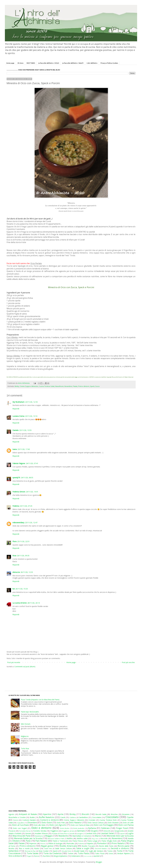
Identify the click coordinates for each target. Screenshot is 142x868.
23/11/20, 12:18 (31, 402)
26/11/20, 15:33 (22, 589)
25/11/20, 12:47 (31, 523)
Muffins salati (82, 838)
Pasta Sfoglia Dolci (109, 841)
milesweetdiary (18, 523)
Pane (28, 841)
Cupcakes (21, 823)
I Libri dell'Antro (92, 63)
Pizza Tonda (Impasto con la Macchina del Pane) (40, 700)
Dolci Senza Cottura (96, 823)
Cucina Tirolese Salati (47, 386)
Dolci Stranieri (113, 823)
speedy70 (16, 478)
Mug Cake (95, 839)
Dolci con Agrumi (58, 825)
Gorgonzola (119, 831)
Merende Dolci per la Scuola (120, 836)
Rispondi (16, 409)
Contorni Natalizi (29, 820)
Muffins (70, 838)
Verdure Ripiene (123, 853)
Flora (14, 541)
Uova (111, 853)
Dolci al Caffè (128, 823)
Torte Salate (33, 853)
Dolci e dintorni (41, 828)
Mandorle (63, 836)
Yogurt (29, 856)
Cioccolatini (97, 817)
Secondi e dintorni (120, 848)
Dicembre (32, 822)
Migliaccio (25, 736)
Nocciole (104, 838)
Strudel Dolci (67, 851)
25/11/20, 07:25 (26, 506)
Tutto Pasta (83, 853)
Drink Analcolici (79, 828)
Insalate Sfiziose (41, 833)
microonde (88, 856)
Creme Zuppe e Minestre (29, 386)
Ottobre (16, 841)
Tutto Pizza (100, 853)
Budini (32, 817)
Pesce (43, 844)
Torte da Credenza (52, 853)
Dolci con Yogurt (20, 828)
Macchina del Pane (22, 836)
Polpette (90, 843)
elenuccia (16, 572)
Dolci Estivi (47, 822)
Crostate (92, 820)
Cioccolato (112, 817)
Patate (75, 386)
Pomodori (102, 843)
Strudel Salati (79, 851)
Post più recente (14, 662)
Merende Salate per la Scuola (28, 838)
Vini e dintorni (15, 856)
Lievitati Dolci (91, 833)
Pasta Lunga (92, 841)
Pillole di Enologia (55, 843)
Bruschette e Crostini (17, 817)
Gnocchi (107, 831)
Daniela (15, 430)
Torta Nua (25, 748)
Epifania (92, 828)
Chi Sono (20, 63)
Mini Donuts (26, 724)
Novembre (68, 386)
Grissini (28, 833)
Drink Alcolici (65, 828)
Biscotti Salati (101, 814)
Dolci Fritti (61, 823)
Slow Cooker (44, 851)
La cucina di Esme (20, 603)
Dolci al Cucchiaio (21, 825)
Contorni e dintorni (49, 820)
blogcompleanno (61, 856)
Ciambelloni (83, 817)
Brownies (126, 814)
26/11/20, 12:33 (27, 572)
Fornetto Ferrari (25, 831)
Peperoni (33, 843)
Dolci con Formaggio (104, 825)
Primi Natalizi (118, 843)
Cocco (15, 820)
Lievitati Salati (107, 833)
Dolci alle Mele (40, 825)
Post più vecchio (128, 662)
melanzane (76, 856)
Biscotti (85, 814)
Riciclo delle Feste (106, 846)
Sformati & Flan (30, 851)
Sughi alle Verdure (96, 851)
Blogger (99, 862)
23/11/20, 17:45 (24, 449)
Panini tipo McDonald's (30, 712)
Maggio (49, 836)
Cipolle (130, 817)
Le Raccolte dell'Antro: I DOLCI (49, 63)
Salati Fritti (48, 849)
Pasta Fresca (78, 841)
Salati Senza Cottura (63, 848)
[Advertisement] (66, 677)
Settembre (14, 851)
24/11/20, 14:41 (32, 492)
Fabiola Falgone (19, 463)
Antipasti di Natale (28, 814)
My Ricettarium (18, 402)
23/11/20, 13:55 (25, 430)
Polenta (81, 844)
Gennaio (81, 831)
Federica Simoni (19, 492)
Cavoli (63, 817)
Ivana (15, 449)
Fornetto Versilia (40, 831)
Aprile (60, 814)
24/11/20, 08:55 (27, 478)
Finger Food (122, 828)
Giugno (94, 831)
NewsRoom (59, 386)
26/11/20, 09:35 (23, 556)
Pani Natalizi (41, 841)
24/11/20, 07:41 (32, 463)
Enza (14, 556)
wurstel (97, 856)
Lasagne (80, 834)
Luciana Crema (18, 416)
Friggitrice (54, 831)
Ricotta (11, 848)
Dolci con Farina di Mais (80, 825)
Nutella (131, 838)
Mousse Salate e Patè (56, 839)
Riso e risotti (24, 848)
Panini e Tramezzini (60, 841)
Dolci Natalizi (75, 822)
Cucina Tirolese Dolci (108, 820)
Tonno (110, 851)
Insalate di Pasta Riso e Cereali (63, 834)
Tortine (70, 853)
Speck (92, 386)
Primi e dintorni (84, 386)
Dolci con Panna (126, 825)
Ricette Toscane (88, 846)
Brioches (114, 814)
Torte (119, 851)
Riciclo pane (123, 846)
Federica (16, 506)
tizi (14, 589)
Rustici (37, 848)
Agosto (11, 814)
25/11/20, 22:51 (23, 541)
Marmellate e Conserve (82, 836)
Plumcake (70, 843)
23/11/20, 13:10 (31, 416)
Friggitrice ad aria (68, 831)
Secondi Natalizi (101, 849)
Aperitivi (47, 814)
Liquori (122, 834)
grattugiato (48, 369)
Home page (10, 63)
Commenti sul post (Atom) (25, 667)
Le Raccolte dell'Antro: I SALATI (73, 63)
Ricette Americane (68, 846)
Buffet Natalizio (47, 817)
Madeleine (39, 836)
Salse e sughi (83, 848)
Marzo (98, 836)
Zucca (97, 386)
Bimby (17, 386)
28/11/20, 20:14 (34, 603)
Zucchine (46, 856)
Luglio (130, 833)
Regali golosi (47, 846)
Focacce (12, 831)
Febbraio (105, 828)
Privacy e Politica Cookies (109, 63)
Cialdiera (73, 817)
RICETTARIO (31, 63)
